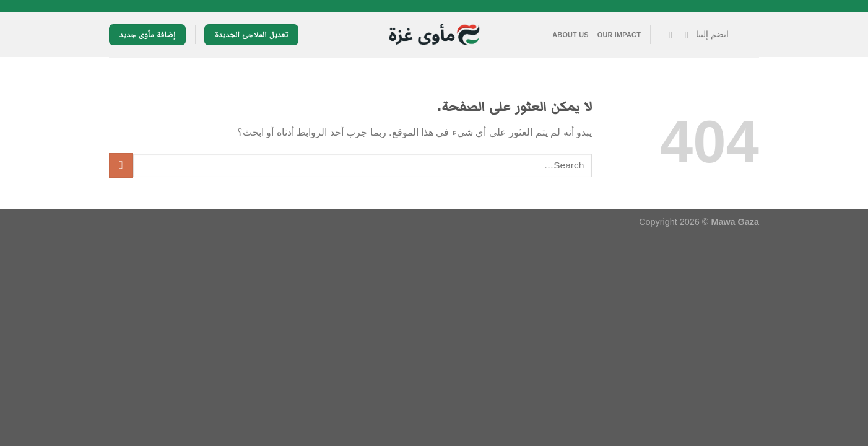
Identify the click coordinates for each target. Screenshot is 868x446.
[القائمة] (748, 35)
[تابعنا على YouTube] (667, 35)
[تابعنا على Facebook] (684, 35)
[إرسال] (121, 165)
